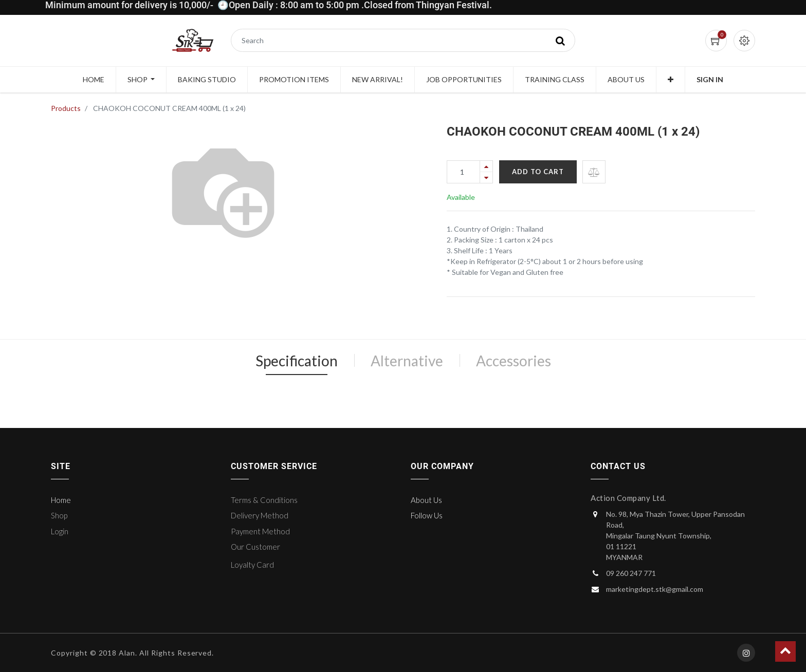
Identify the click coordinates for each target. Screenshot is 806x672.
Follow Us (427, 515)
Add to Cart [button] (538, 172)
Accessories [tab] (514, 361)
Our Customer (255, 547)
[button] (671, 80)
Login (60, 531)
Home (61, 500)
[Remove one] (486, 178)
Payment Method (260, 531)
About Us (426, 500)
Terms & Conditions (264, 500)
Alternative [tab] (407, 361)
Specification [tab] (297, 361)
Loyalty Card (252, 565)
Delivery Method (260, 515)
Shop (59, 515)
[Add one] (486, 166)
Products (66, 108)
